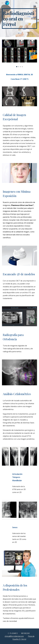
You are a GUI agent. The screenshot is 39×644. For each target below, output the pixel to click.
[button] (2, 3)
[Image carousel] (20, 53)
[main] (20, 19)
